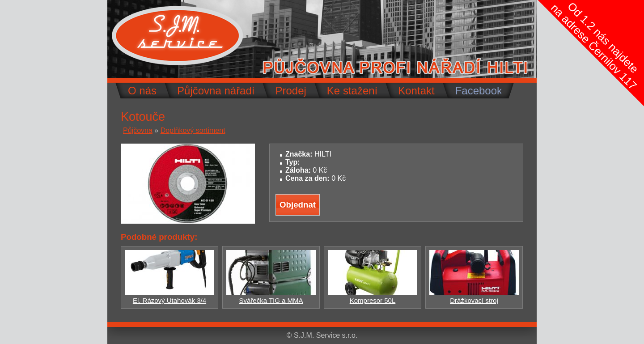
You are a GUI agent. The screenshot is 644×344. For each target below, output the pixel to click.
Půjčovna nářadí (216, 91)
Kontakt (416, 91)
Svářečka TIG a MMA (271, 296)
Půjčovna (138, 130)
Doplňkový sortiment (193, 130)
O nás (142, 91)
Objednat (298, 205)
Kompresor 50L (373, 296)
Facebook (479, 91)
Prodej (290, 91)
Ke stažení (352, 91)
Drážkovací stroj (474, 296)
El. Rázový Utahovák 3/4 (169, 296)
